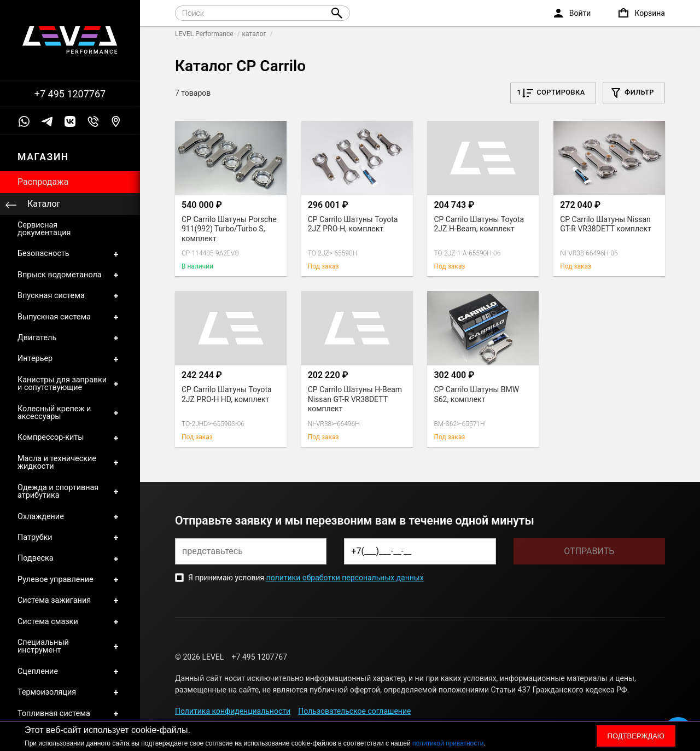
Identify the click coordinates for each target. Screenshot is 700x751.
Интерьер (70, 359)
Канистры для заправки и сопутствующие (70, 384)
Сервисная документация (44, 229)
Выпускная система (70, 317)
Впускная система (70, 296)
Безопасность (70, 254)
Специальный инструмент (70, 647)
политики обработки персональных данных (345, 578)
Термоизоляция (70, 692)
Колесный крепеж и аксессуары (70, 413)
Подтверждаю (636, 736)
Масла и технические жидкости (70, 463)
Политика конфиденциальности (233, 711)
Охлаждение (70, 517)
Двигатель (70, 338)
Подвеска (70, 558)
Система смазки (70, 622)
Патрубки (70, 538)
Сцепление (70, 672)
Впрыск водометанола (70, 275)
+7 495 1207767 (70, 94)
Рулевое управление (70, 580)
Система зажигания (70, 601)
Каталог (44, 204)
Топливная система (70, 714)
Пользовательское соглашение (354, 711)
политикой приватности (448, 743)
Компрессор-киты (70, 438)
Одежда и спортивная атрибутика (70, 492)
